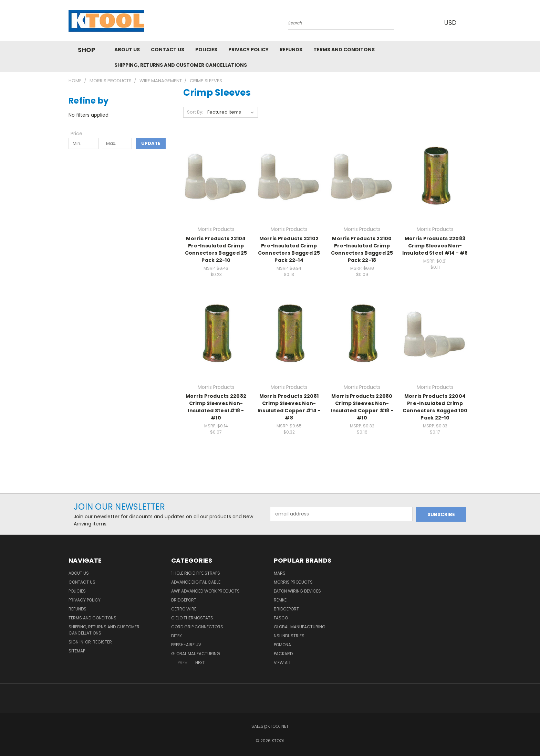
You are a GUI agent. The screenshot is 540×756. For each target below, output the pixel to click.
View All (282, 663)
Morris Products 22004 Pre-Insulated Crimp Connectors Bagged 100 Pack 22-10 (435, 407)
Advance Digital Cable (196, 582)
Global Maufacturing (196, 654)
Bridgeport (184, 600)
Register (102, 642)
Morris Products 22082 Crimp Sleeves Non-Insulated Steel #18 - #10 (216, 407)
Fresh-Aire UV (186, 645)
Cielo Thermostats (192, 618)
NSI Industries (289, 636)
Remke (280, 600)
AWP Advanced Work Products (205, 591)
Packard (283, 654)
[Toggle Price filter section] (80, 134)
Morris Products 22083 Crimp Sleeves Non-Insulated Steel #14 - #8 (435, 246)
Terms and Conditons (344, 50)
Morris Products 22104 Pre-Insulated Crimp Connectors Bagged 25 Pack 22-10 (216, 249)
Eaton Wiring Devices (297, 591)
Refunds (291, 50)
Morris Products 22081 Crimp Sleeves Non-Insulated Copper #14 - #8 (289, 407)
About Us (127, 50)
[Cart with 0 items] (470, 22)
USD (452, 23)
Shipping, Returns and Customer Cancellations (181, 65)
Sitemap (77, 651)
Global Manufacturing (300, 627)
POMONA (282, 645)
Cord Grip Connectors (197, 627)
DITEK (176, 636)
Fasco (281, 618)
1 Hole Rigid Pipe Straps (196, 573)
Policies (206, 50)
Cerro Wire (184, 609)
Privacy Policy (248, 50)
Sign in (76, 642)
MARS (280, 573)
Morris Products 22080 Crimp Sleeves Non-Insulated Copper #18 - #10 (362, 407)
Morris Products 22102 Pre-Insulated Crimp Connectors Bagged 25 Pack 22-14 (289, 249)
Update (151, 143)
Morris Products (293, 582)
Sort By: (195, 112)
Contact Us (168, 50)
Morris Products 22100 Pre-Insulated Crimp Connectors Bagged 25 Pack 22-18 (362, 249)
